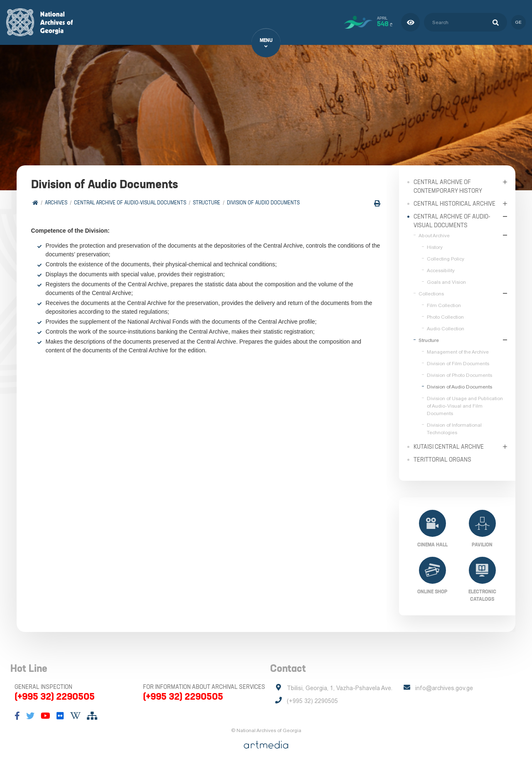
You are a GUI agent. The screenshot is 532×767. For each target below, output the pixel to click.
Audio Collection (446, 328)
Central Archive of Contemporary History (448, 186)
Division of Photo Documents (459, 375)
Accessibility (441, 270)
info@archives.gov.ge (444, 688)
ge (518, 22)
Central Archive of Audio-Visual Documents (130, 203)
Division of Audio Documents (263, 203)
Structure (207, 203)
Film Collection (444, 305)
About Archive (434, 235)
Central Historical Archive (454, 203)
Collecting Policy (446, 258)
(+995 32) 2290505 (55, 696)
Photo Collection (445, 317)
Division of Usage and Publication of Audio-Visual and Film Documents (465, 406)
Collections (431, 293)
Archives (56, 203)
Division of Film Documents (458, 363)
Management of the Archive (458, 352)
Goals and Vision (446, 282)
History (435, 247)
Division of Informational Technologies (454, 428)
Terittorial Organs (442, 459)
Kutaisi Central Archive (449, 446)
